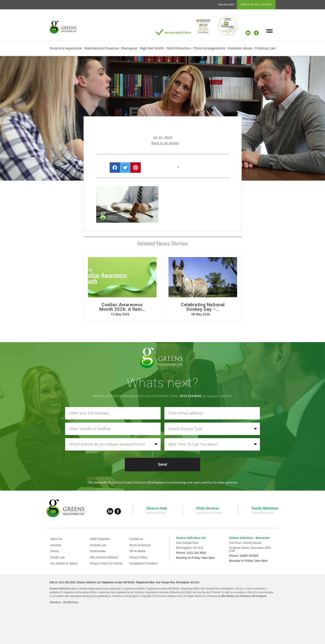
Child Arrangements (209, 49)
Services (56, 545)
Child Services (208, 508)
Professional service (263, 513)
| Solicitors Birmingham (252, 596)
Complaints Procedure (144, 563)
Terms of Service (140, 545)
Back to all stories (165, 143)
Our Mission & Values (64, 563)
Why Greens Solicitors (104, 557)
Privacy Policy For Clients (106, 563)
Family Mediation (265, 508)
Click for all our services (209, 513)
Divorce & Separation (66, 49)
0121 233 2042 (263, 5)
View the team (226, 5)
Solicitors (55, 602)
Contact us (136, 539)
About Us (56, 539)
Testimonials (98, 551)
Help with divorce (156, 513)
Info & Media (137, 551)
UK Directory (71, 602)
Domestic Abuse (240, 49)
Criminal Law (265, 49)
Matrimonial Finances (102, 49)
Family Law (58, 557)
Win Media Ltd (230, 596)
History (55, 551)
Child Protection (178, 49)
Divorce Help (157, 508)
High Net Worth (152, 49)
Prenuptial (129, 49)
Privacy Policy (138, 557)
